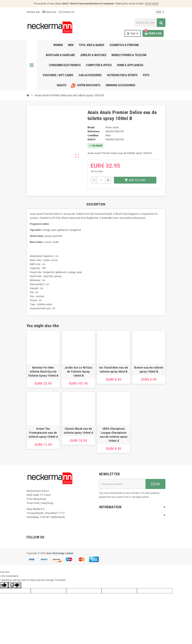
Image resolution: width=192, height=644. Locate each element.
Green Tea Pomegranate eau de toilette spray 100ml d (43, 433)
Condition (93, 135)
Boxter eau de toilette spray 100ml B (149, 370)
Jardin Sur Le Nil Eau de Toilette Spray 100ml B (78, 372)
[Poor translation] (15, 585)
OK (156, 484)
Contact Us (67, 12)
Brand (91, 127)
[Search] (150, 23)
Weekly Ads (33, 12)
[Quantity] (101, 180)
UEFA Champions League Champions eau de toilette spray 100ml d (114, 435)
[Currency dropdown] (160, 12)
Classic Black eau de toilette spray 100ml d (78, 431)
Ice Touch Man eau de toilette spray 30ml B (114, 370)
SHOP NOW (152, 4)
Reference (94, 131)
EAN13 (91, 139)
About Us (49, 12)
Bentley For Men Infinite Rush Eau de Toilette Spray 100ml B (43, 372)
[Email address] (122, 484)
